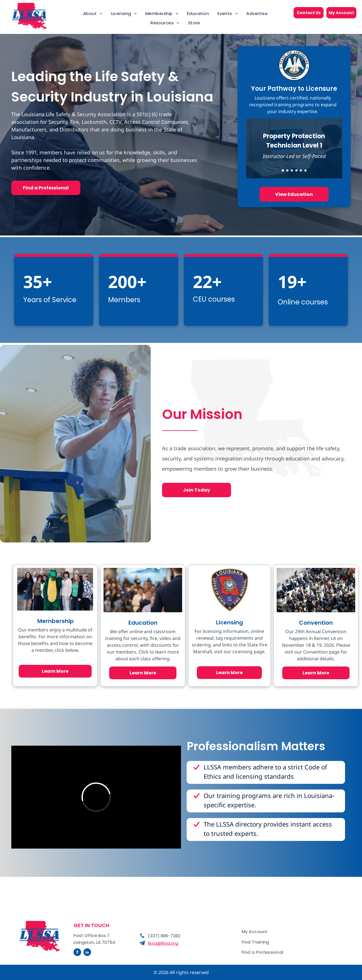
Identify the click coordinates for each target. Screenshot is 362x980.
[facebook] (77, 953)
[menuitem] (93, 14)
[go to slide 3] (292, 170)
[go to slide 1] (283, 170)
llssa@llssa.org (163, 943)
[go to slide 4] (296, 170)
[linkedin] (87, 953)
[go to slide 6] (305, 170)
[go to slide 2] (287, 170)
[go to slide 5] (301, 170)
